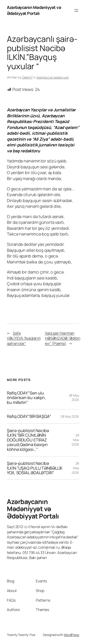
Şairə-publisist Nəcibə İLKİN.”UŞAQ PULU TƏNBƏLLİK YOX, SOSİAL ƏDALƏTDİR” (35, 468)
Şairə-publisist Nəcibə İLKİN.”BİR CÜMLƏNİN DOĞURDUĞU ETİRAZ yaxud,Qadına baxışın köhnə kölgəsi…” (28, 440)
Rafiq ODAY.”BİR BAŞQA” (29, 416)
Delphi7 (27, 77)
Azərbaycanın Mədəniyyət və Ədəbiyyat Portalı (34, 10)
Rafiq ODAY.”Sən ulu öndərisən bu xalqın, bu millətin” (26, 398)
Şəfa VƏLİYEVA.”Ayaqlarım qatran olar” (24, 338)
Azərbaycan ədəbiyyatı (53, 77)
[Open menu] (76, 11)
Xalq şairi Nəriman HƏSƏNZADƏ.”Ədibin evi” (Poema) (62, 338)
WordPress (71, 635)
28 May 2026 (74, 398)
